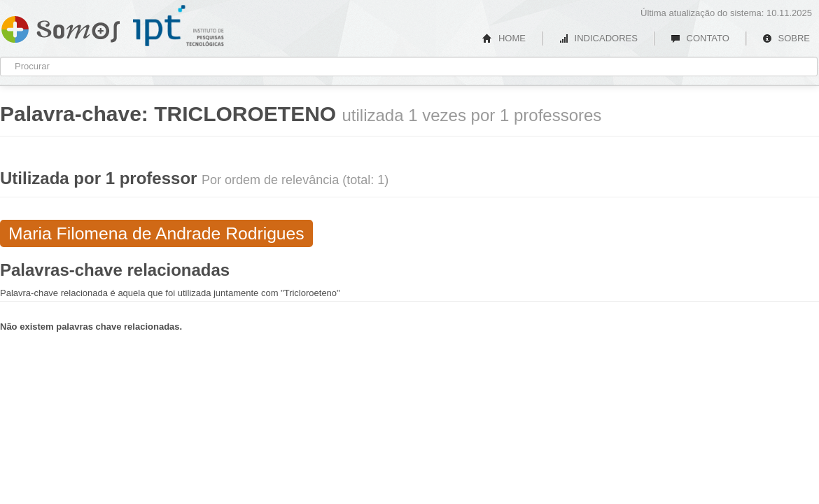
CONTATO (700, 38)
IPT (178, 26)
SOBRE (786, 38)
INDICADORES (598, 38)
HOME (504, 38)
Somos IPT (61, 27)
